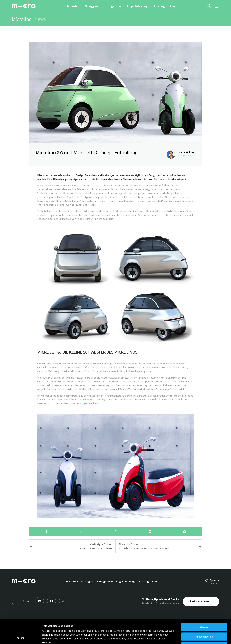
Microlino (72, 582)
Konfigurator (105, 582)
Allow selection (204, 614)
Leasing (144, 582)
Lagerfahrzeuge (126, 582)
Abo (154, 582)
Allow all (204, 605)
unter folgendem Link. (86, 404)
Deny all (204, 624)
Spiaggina (87, 582)
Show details (168, 638)
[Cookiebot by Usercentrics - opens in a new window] (21, 638)
